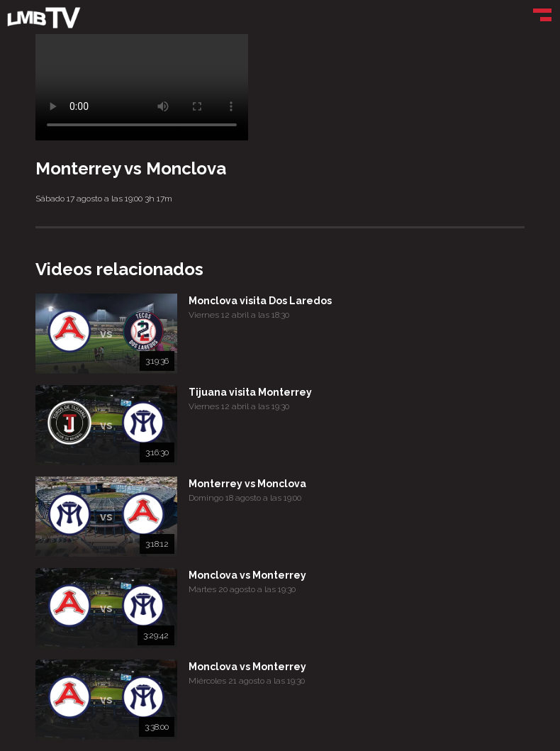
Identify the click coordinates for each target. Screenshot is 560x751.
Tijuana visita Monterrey (250, 392)
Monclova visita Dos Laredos (260, 301)
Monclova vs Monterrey (247, 575)
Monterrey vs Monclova (247, 484)
